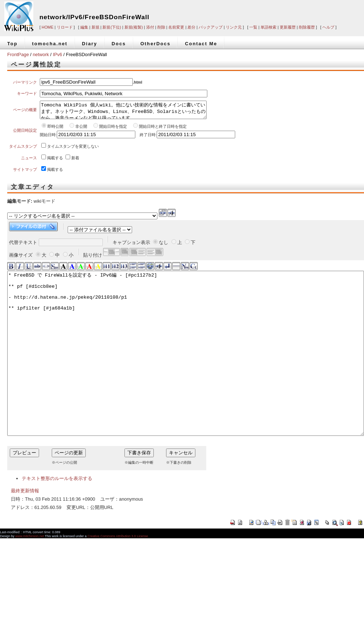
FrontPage (18, 54)
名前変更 (176, 27)
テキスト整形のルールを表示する (57, 514)
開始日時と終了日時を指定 (163, 130)
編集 (84, 27)
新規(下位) (112, 27)
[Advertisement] (264, 12)
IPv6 (58, 54)
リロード (65, 27)
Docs (119, 44)
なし (164, 246)
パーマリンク (25, 82)
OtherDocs (155, 44)
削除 (161, 27)
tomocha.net (50, 44)
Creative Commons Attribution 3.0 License (118, 572)
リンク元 (234, 27)
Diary (90, 44)
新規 (96, 27)
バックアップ (211, 27)
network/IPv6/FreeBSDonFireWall (94, 17)
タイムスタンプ (23, 150)
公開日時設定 (25, 134)
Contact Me (201, 44)
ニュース (29, 161)
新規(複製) (134, 27)
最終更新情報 (25, 527)
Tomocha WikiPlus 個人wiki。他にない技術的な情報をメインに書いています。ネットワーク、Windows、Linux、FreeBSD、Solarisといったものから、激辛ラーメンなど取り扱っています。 (123, 111)
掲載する (55, 161)
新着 (75, 161)
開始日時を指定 (113, 130)
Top (12, 44)
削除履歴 (307, 27)
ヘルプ (328, 27)
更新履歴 (288, 27)
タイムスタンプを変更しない (73, 150)
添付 (150, 27)
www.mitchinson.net (29, 572)
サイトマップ (25, 173)
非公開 (82, 130)
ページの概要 (25, 111)
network (41, 54)
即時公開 (55, 130)
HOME (48, 27)
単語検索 (268, 27)
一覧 (253, 27)
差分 (191, 27)
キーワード (27, 93)
